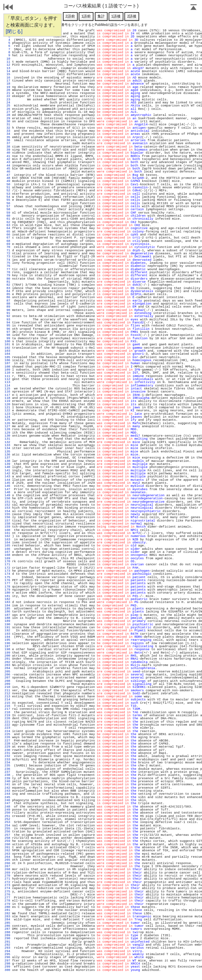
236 (7, 769)
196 (7, 643)
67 (7, 238)
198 (7, 649)
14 (7, 71)
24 (7, 103)
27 (7, 112)
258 (7, 838)
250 (7, 813)
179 (7, 590)
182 (7, 599)
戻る (8, 8)
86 (7, 297)
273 (7, 885)
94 (7, 323)
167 (7, 552)
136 (7, 455)
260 (7, 844)
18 (7, 84)
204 (7, 668)
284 (7, 920)
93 (7, 320)
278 (7, 901)
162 (7, 536)
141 (7, 470)
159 (7, 527)
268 (7, 869)
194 (7, 637)
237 (7, 772)
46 (7, 172)
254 (7, 826)
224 (7, 731)
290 (7, 938)
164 (7, 543)
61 (7, 219)
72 (7, 254)
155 (7, 514)
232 (7, 756)
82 (7, 285)
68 (7, 241)
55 (7, 200)
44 (7, 166)
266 (7, 863)
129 (7, 433)
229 (7, 747)
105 (7, 357)
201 (7, 659)
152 (7, 505)
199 (7, 653)
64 (7, 228)
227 (7, 741)
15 (7, 74)
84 (7, 291)
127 (7, 426)
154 (7, 511)
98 (7, 335)
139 (7, 464)
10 (7, 59)
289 (7, 935)
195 (7, 640)
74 (7, 260)
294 (7, 951)
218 (7, 712)
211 (7, 690)
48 (7, 178)
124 (7, 417)
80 (7, 279)
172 (7, 568)
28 (7, 115)
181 (7, 596)
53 (7, 194)
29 (7, 118)
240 (7, 781)
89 (7, 307)
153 (7, 508)
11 (7, 62)
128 (7, 429)
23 (7, 100)
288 (7, 932)
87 (7, 301)
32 (7, 128)
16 (7, 78)
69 (7, 244)
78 (7, 272)
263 (7, 854)
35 (7, 137)
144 (7, 480)
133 (7, 445)
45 (7, 169)
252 (7, 819)
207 (7, 678)
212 (7, 693)
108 (7, 367)
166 (7, 549)
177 (7, 583)
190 (7, 624)
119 (7, 401)
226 (7, 737)
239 (7, 778)
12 (7, 65)
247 (7, 803)
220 (7, 718)
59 (7, 213)
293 (7, 948)
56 (7, 203)
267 (7, 866)
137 (7, 458)
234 (7, 763)
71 (7, 250)
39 (7, 150)
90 (7, 310)
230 (7, 750)
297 (7, 961)
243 (7, 791)
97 (7, 332)
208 (7, 681)
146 (7, 486)
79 (7, 275)
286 (7, 926)
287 (7, 929)
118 (7, 398)
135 (7, 452)
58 (7, 209)
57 (7, 206)
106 (7, 360)
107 (7, 363)
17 (7, 81)
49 (7, 181)
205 (7, 672)
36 (7, 140)
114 (7, 386)
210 (7, 687)
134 (7, 448)
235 (7, 766)
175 (7, 577)
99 (7, 338)
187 (7, 615)
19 (7, 87)
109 (7, 370)
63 (7, 225)
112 (7, 379)
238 (7, 775)
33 (7, 131)
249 (7, 810)
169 (7, 558)
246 (7, 800)
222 (7, 725)
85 (7, 294)
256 (7, 832)
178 (7, 587)
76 (7, 266)
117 (7, 395)
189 (7, 621)
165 (7, 546)
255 (7, 829)
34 (7, 134)
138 (7, 461)
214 (7, 700)
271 (7, 879)
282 (7, 913)
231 (7, 753)
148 (7, 492)
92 (7, 316)
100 (7, 341)
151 (7, 502)
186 (7, 612)
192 (7, 630)
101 (7, 344)
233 (7, 760)
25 (7, 106)
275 (7, 892)
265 (7, 860)
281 (7, 910)
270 (7, 876)
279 (7, 904)
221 (7, 722)
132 (7, 442)
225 (7, 734)
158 (7, 524)
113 (7, 382)
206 (7, 675)
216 (7, 706)
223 (7, 728)
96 (7, 329)
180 (7, 593)
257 (7, 835)
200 (7, 656)
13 (7, 68)
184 (7, 606)
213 (7, 697)
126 (7, 423)
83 (7, 288)
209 (7, 684)
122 (7, 410)
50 (7, 184)
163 (7, 540)
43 (7, 162)
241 (7, 784)
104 (7, 354)
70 (7, 247)
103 (7, 351)
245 (7, 797)
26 (7, 109)
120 (7, 404)
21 (7, 93)
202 (7, 662)
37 (7, 143)
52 (7, 191)
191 (7, 627)
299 (7, 967)
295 (7, 954)
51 (7, 187)
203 (7, 665)
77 (7, 269)
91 (7, 313)
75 (7, 263)
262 (7, 850)
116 (7, 392)
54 (7, 197)
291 (7, 942)
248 (7, 807)
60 (7, 216)
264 (7, 857)
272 (7, 882)
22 (7, 96)
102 (7, 348)
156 (7, 517)
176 (7, 580)
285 (7, 923)
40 (7, 153)
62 (7, 222)
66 (7, 235)
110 (7, 373)
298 (7, 964)
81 (7, 282)
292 (7, 945)
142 (7, 473)
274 (7, 888)
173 (7, 571)
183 (7, 602)
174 (7, 574)
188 (7, 618)
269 (7, 873)
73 (7, 257)
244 (7, 794)
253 (7, 822)
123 (7, 414)
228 (7, 744)
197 (7, 646)
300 (7, 970)
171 (7, 564)
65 (7, 232)
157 (7, 521)
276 (7, 895)
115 (7, 389)
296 (7, 957)
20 (7, 90)
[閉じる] (14, 31)
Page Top (194, 8)
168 (7, 555)
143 (7, 477)
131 (7, 439)
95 (7, 326)
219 (7, 715)
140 (7, 467)
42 (7, 159)
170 (7, 561)
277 (7, 898)
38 (7, 147)
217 (7, 709)
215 (7, 703)
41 (7, 156)
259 (7, 841)
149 (7, 495)
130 (7, 436)
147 (7, 489)
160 (7, 530)
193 (7, 634)
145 (7, 483)
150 (7, 498)
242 (7, 788)
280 (7, 907)
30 (7, 121)
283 (7, 916)
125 (7, 420)
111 (7, 376)
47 (7, 175)
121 (7, 407)
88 (7, 304)
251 (7, 816)
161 (7, 533)
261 (7, 847)
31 (7, 124)
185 (7, 609)
